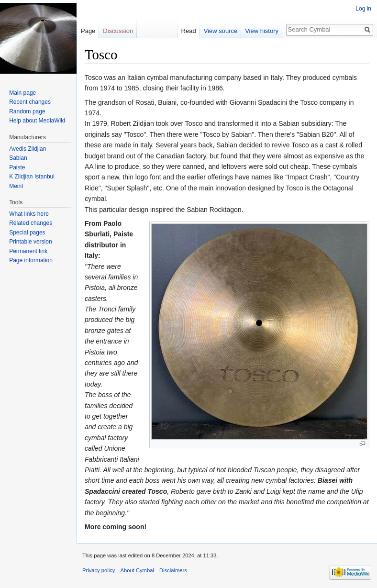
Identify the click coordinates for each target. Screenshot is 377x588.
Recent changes (30, 102)
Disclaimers (173, 570)
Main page (22, 93)
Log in (363, 9)
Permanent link (28, 251)
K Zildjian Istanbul (32, 177)
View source (221, 31)
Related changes (31, 223)
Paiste (17, 167)
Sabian (18, 158)
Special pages (27, 233)
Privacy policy (99, 570)
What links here (29, 214)
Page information (31, 260)
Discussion (118, 31)
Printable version (30, 242)
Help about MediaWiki (37, 121)
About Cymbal (137, 570)
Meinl (16, 186)
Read (189, 31)
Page (88, 31)
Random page (27, 111)
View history (262, 31)
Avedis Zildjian (28, 149)
